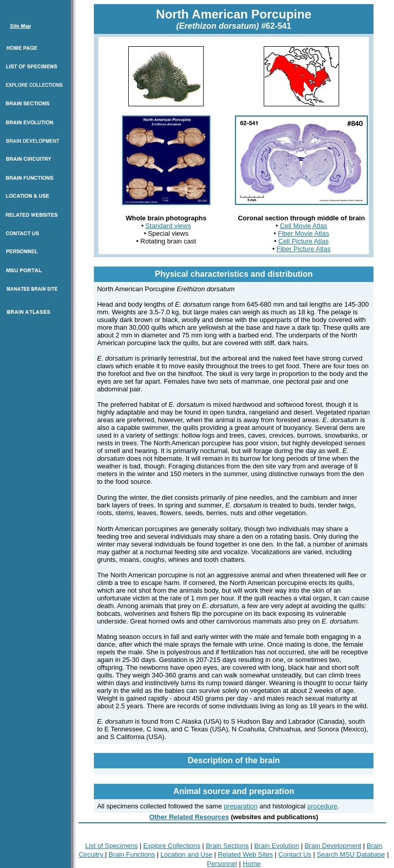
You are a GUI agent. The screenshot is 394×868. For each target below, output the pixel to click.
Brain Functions (132, 854)
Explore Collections (172, 846)
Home (252, 864)
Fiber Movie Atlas (304, 233)
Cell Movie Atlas (303, 226)
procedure (322, 806)
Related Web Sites (245, 854)
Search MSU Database (351, 854)
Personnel (222, 864)
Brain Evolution (277, 846)
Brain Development (333, 846)
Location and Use (186, 854)
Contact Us (295, 854)
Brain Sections (227, 846)
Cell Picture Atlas (304, 241)
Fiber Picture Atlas (304, 249)
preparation (241, 806)
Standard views (168, 226)
